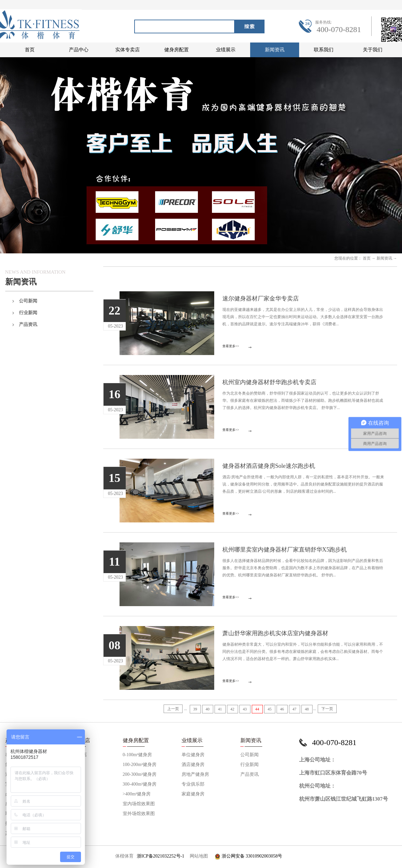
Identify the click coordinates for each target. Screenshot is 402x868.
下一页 (327, 709)
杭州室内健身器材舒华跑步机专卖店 (269, 382)
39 (195, 709)
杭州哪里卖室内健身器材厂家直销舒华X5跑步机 (285, 550)
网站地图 (198, 856)
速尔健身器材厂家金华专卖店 (261, 298)
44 (257, 709)
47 (295, 709)
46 (282, 709)
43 (245, 709)
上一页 (173, 709)
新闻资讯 (384, 258)
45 (270, 709)
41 (220, 709)
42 (233, 709)
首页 (30, 50)
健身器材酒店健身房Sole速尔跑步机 (269, 466)
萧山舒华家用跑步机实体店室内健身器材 (275, 633)
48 (307, 709)
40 (208, 709)
